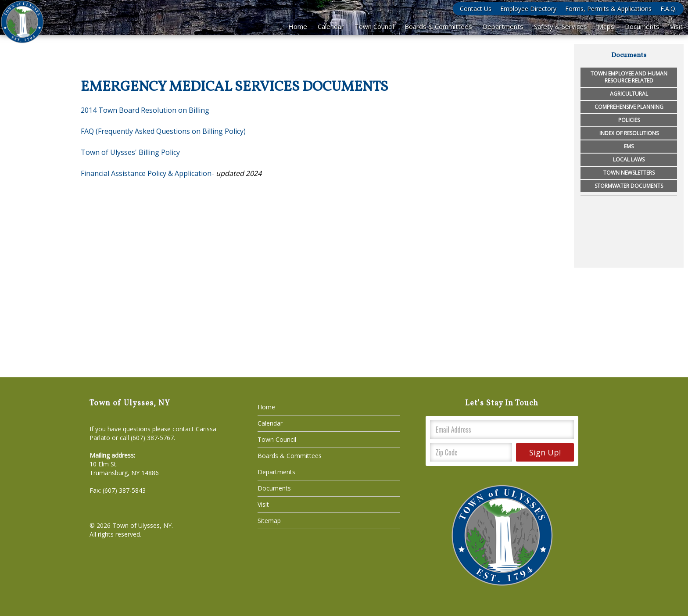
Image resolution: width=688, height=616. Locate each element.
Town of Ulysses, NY (142, 525)
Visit (676, 26)
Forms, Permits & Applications (608, 9)
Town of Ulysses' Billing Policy (130, 152)
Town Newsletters (629, 173)
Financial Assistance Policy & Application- (147, 173)
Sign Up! (545, 452)
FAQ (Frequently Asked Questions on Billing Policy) (163, 131)
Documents (642, 26)
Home (298, 26)
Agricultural (629, 94)
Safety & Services (561, 26)
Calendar (331, 26)
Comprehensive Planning (629, 107)
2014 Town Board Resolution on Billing (145, 110)
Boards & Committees (438, 26)
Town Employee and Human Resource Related (629, 77)
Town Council (374, 26)
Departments (503, 26)
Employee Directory (528, 9)
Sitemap (269, 521)
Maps (606, 26)
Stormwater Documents (629, 186)
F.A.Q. (668, 9)
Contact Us (476, 9)
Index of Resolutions (629, 133)
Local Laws (629, 159)
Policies (629, 120)
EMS (629, 146)
